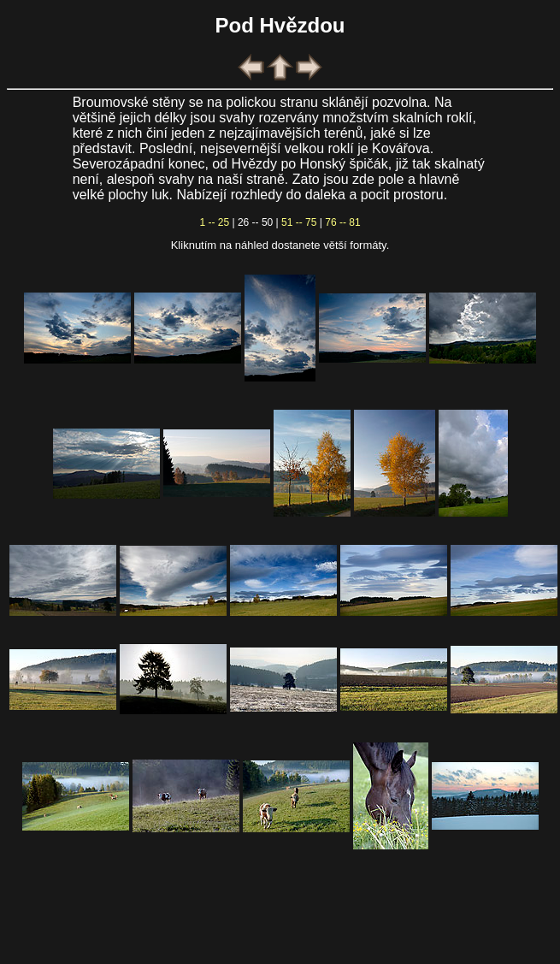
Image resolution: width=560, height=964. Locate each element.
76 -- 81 (342, 222)
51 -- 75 (299, 222)
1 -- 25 (214, 222)
